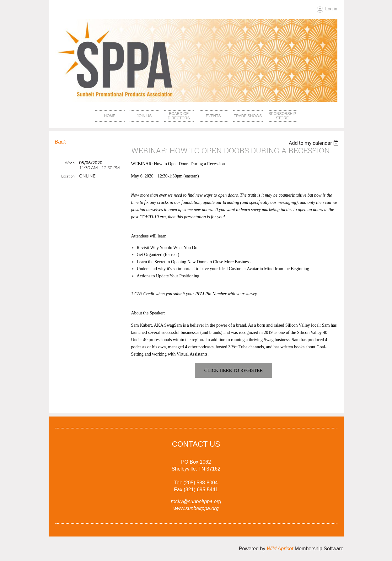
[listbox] (315, 143)
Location (68, 176)
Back (61, 142)
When (70, 163)
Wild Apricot (280, 549)
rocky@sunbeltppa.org (196, 501)
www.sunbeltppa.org (196, 508)
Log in (331, 9)
